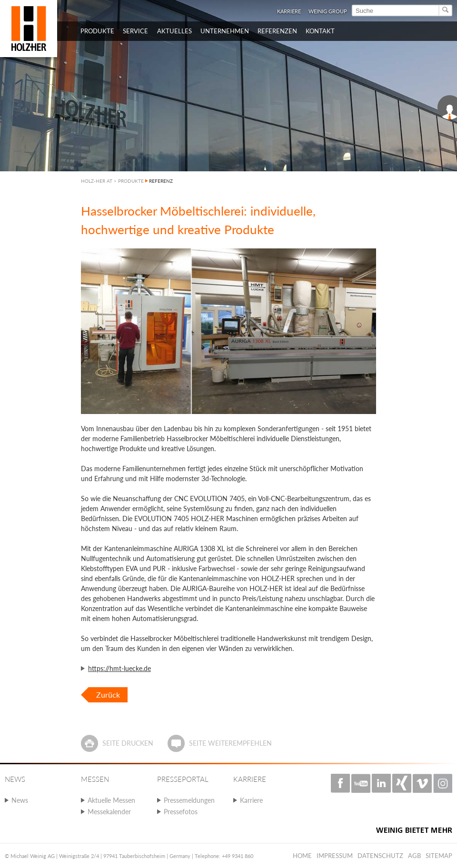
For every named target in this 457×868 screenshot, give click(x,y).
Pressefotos (181, 812)
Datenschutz (380, 856)
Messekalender (109, 812)
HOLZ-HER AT (97, 181)
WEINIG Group (328, 11)
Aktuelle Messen (111, 800)
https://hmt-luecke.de (119, 668)
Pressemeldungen (189, 800)
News (20, 800)
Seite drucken (128, 743)
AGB (414, 856)
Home (302, 856)
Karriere (289, 11)
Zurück (108, 695)
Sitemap (439, 856)
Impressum (335, 856)
